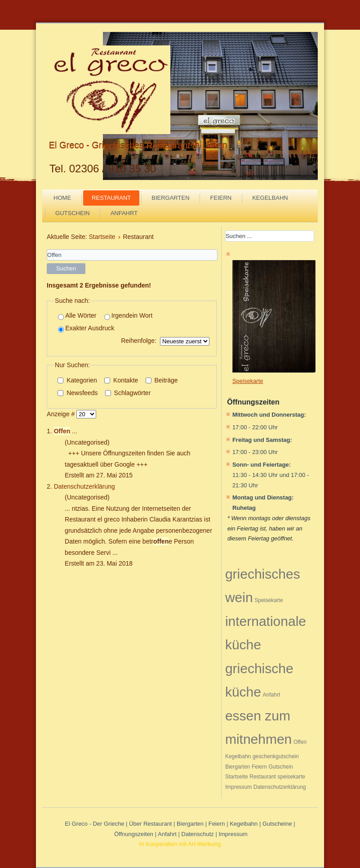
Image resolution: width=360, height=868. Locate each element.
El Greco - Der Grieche (94, 824)
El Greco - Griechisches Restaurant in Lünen (138, 145)
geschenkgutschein (276, 756)
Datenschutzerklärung (84, 486)
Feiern (221, 198)
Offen (300, 742)
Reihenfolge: (139, 341)
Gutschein (73, 213)
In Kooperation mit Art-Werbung (180, 844)
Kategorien (77, 380)
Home (62, 198)
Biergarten (170, 198)
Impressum (238, 787)
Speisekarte (269, 600)
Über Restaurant (150, 824)
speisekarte (291, 777)
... (66, 431)
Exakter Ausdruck (86, 328)
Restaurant (111, 198)
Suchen (66, 268)
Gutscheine (277, 824)
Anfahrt (124, 213)
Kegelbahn (270, 198)
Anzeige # (62, 414)
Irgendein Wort (129, 316)
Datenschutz (199, 834)
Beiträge (162, 380)
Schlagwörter (128, 393)
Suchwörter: (47, 250)
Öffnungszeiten (134, 834)
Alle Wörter (77, 316)
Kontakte (121, 380)
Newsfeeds (78, 393)
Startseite (102, 237)
